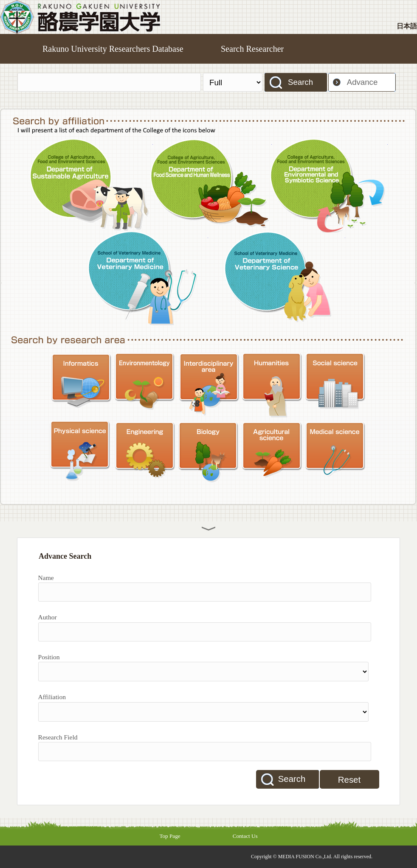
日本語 (407, 26)
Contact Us (245, 836)
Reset (349, 780)
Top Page (170, 836)
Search (300, 82)
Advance (362, 82)
